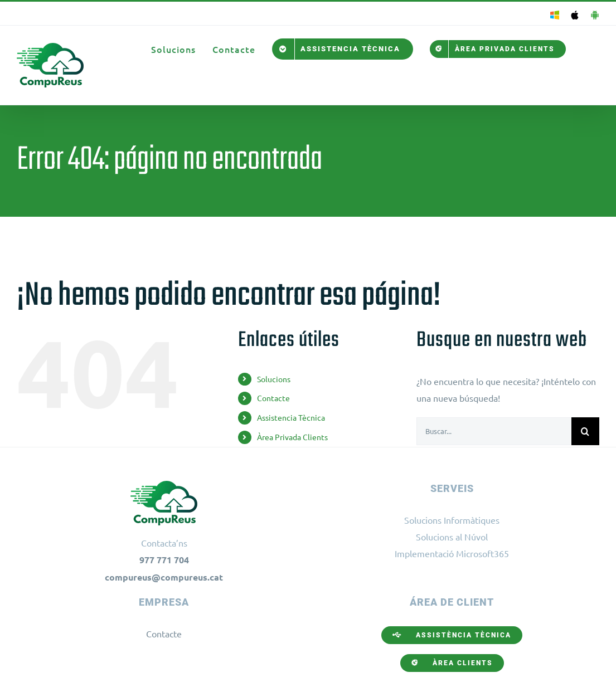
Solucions (274, 379)
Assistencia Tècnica (291, 417)
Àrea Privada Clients (292, 437)
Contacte (273, 398)
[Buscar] (585, 431)
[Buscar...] (494, 431)
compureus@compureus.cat (164, 577)
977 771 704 (164, 560)
